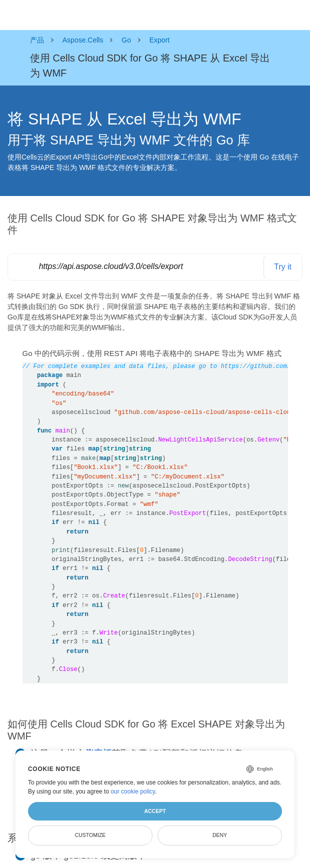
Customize (90, 835)
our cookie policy (133, 791)
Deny (220, 835)
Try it (283, 267)
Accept (155, 811)
